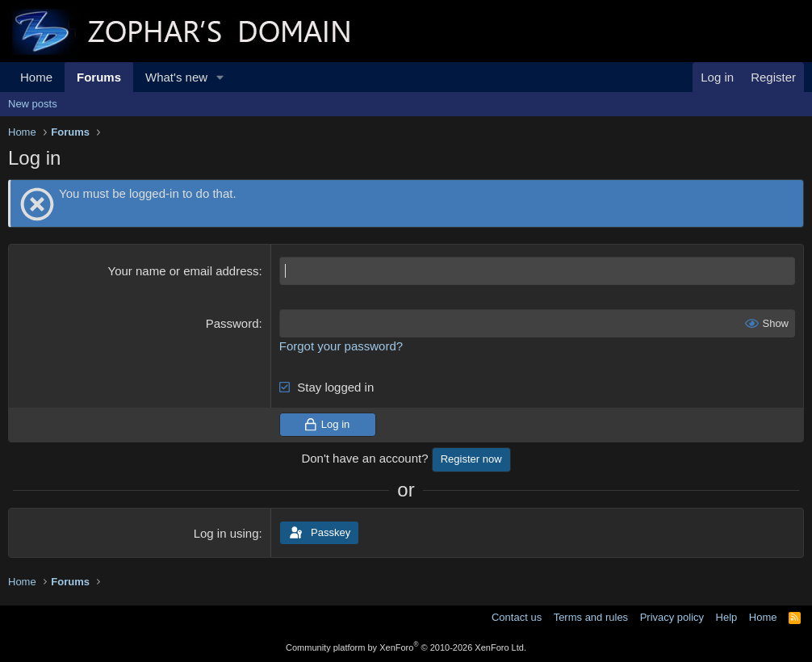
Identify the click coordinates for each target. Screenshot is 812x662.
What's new (176, 77)
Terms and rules (591, 617)
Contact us (517, 617)
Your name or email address (184, 271)
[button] (220, 77)
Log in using (226, 533)
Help (727, 617)
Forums (99, 77)
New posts (33, 104)
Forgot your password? (341, 346)
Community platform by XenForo (406, 647)
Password (232, 323)
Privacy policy (672, 617)
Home (36, 77)
